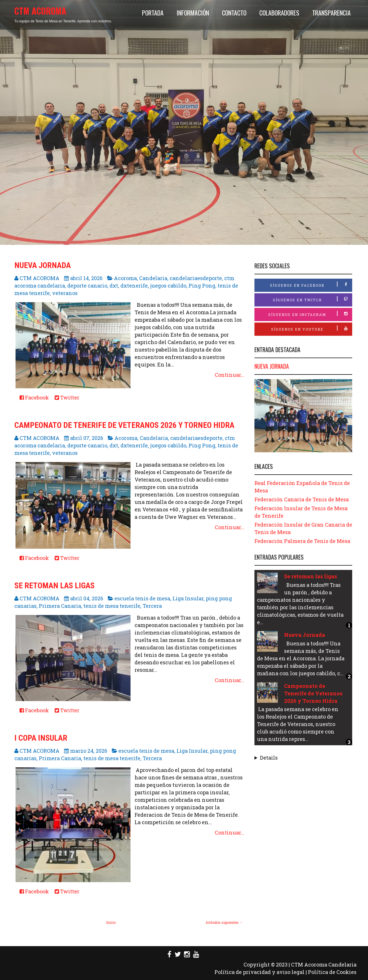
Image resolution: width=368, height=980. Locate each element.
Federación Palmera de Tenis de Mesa (302, 541)
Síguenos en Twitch (313, 299)
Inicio (111, 922)
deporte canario (87, 286)
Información (193, 13)
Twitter (67, 397)
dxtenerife (134, 286)
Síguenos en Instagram (310, 314)
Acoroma (125, 278)
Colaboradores (279, 13)
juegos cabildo (168, 286)
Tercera (152, 606)
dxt (114, 286)
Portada (153, 13)
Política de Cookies (332, 972)
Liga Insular (188, 598)
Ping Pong (202, 286)
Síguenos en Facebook (311, 285)
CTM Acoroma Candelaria (324, 965)
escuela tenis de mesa (142, 598)
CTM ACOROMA (40, 11)
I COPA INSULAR (41, 738)
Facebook (34, 397)
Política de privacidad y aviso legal (259, 972)
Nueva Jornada (43, 265)
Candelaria (153, 278)
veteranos (65, 293)
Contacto (234, 13)
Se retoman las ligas (54, 586)
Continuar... (230, 375)
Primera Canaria (60, 606)
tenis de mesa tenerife (112, 606)
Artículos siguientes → (224, 922)
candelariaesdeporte (196, 278)
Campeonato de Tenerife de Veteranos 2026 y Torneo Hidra (124, 425)
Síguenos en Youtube (312, 328)
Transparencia (331, 13)
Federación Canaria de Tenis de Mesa (302, 499)
